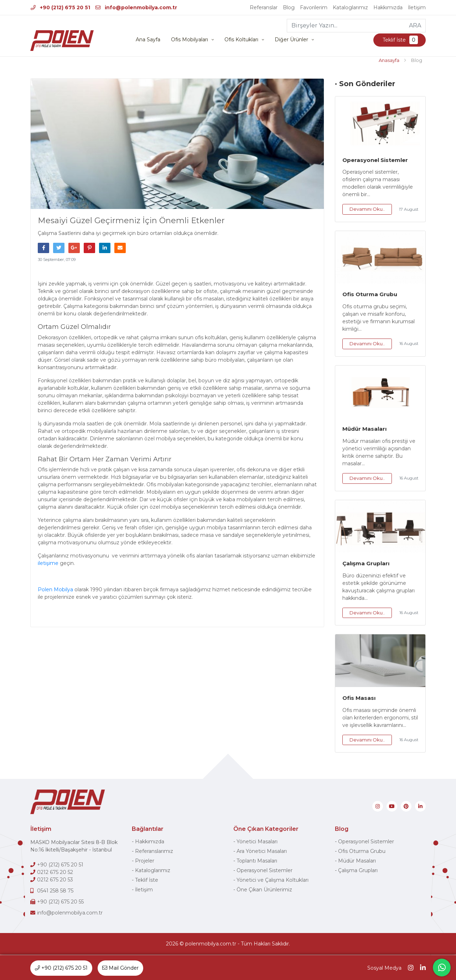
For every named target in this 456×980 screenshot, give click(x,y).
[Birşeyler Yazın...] (346, 26)
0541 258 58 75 (55, 891)
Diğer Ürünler (291, 40)
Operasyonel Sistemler (375, 160)
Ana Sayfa (148, 40)
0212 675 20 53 (55, 880)
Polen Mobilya (56, 590)
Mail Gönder (120, 968)
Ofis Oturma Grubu (370, 295)
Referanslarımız (154, 851)
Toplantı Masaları (257, 861)
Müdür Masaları (364, 429)
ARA (415, 25)
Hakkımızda (388, 7)
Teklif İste (400, 40)
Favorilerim (314, 7)
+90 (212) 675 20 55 (60, 902)
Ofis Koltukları (241, 40)
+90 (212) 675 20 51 (60, 7)
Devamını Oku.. (367, 209)
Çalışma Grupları (366, 564)
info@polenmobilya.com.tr (136, 7)
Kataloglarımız (350, 7)
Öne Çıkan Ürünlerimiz (264, 890)
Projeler (145, 861)
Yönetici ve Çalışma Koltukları (273, 880)
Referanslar (264, 7)
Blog (289, 7)
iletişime (48, 564)
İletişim (417, 7)
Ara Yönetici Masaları (262, 851)
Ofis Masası (359, 698)
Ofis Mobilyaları (190, 40)
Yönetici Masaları (257, 842)
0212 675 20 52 (55, 872)
